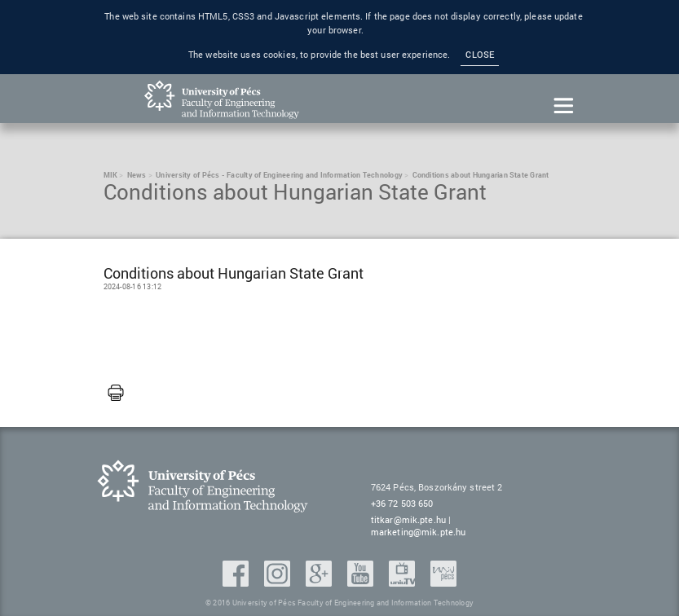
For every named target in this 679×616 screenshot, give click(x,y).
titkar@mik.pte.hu (408, 519)
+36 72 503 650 (402, 503)
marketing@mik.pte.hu (418, 532)
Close (480, 55)
